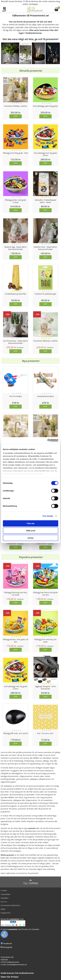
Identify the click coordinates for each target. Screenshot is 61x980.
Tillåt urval (30, 531)
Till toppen (30, 882)
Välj (45, 696)
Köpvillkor (5, 898)
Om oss (4, 902)
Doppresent (6, 913)
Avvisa (31, 538)
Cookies (4, 890)
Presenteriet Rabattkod (10, 905)
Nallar (3, 909)
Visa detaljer (48, 516)
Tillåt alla (31, 523)
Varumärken (5, 894)
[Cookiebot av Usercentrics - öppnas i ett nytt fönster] (47, 441)
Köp (16, 116)
